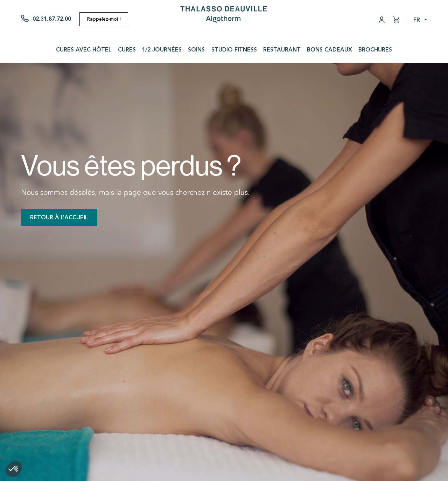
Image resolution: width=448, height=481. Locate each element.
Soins (196, 50)
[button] (14, 469)
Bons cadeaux (330, 50)
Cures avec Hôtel (84, 50)
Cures (127, 50)
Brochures (375, 50)
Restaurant (282, 50)
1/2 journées (162, 50)
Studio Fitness (234, 50)
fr (417, 20)
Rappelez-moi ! (104, 19)
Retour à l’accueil (59, 217)
